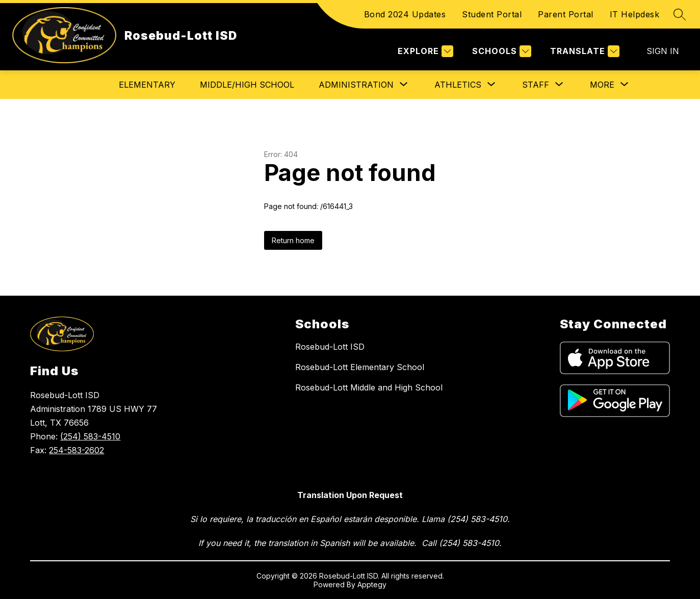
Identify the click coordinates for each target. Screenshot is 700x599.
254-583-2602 (76, 450)
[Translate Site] (584, 51)
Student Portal (492, 14)
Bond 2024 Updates (405, 14)
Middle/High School (247, 85)
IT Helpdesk (635, 14)
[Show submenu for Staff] (536, 85)
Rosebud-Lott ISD (330, 347)
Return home (293, 240)
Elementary (147, 85)
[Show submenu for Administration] (356, 85)
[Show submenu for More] (602, 85)
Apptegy (372, 584)
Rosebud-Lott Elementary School (360, 367)
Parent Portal (566, 14)
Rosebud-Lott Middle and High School (369, 387)
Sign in (663, 51)
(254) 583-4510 (90, 436)
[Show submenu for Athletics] (458, 85)
